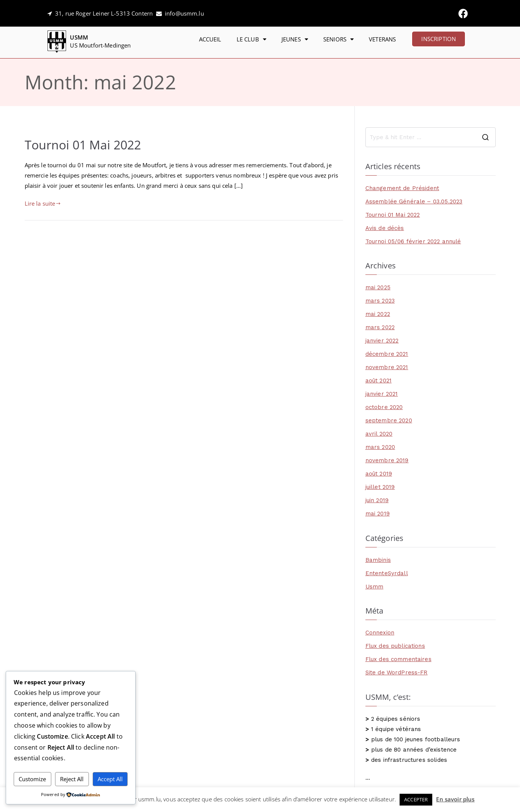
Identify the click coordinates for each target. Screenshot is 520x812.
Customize (32, 779)
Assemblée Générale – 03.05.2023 (414, 201)
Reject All (72, 779)
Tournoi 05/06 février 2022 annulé (413, 241)
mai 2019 (378, 514)
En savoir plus (455, 799)
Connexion (380, 633)
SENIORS (338, 39)
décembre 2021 (387, 354)
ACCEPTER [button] (416, 799)
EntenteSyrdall (387, 573)
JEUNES (295, 39)
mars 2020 (380, 447)
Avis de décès (385, 228)
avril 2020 (379, 434)
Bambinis (378, 560)
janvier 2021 (382, 394)
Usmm (375, 587)
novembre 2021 (387, 367)
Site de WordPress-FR (397, 672)
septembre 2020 (389, 420)
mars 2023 (380, 301)
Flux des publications (395, 646)
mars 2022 (380, 327)
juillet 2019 (380, 487)
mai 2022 (378, 314)
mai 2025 (378, 287)
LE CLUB (251, 39)
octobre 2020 (384, 407)
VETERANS (382, 39)
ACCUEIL (210, 39)
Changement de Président (402, 188)
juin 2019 (377, 500)
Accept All (110, 779)
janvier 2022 (382, 341)
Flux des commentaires (398, 659)
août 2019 (379, 474)
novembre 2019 (387, 460)
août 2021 (379, 381)
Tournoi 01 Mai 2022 (83, 144)
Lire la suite (43, 203)
